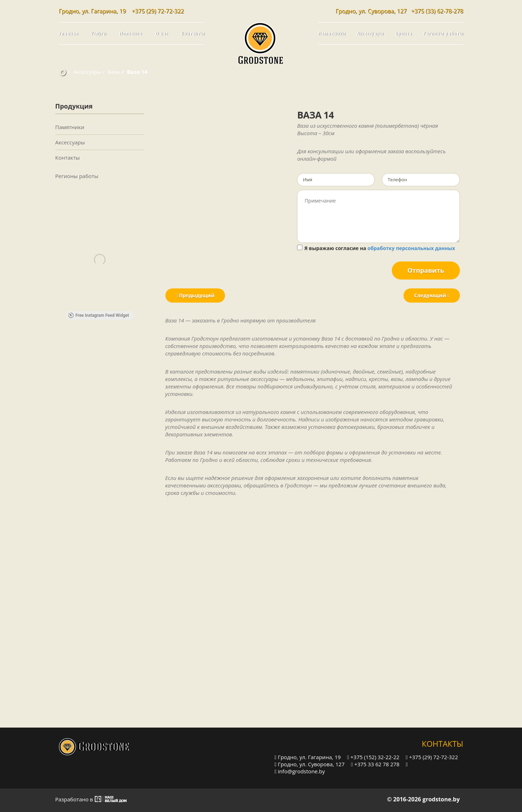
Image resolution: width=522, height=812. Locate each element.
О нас (161, 33)
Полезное (131, 33)
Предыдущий (195, 295)
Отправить (426, 270)
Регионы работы (443, 33)
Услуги (98, 33)
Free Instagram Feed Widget (99, 315)
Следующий (432, 295)
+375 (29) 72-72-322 (158, 11)
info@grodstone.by (300, 771)
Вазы (114, 72)
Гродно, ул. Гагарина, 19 (308, 757)
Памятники (332, 33)
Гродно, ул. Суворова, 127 (310, 764)
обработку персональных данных (411, 248)
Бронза (403, 33)
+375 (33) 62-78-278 (437, 11)
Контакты (193, 33)
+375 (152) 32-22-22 (373, 757)
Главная (68, 33)
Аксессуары (370, 33)
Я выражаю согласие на (376, 248)
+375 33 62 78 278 (375, 764)
